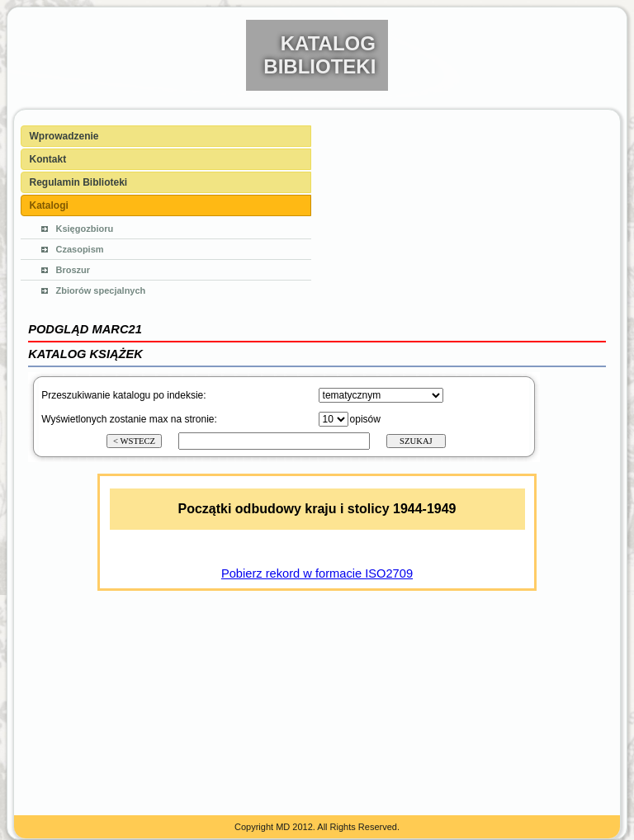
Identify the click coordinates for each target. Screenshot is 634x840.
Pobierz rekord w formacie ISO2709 (317, 573)
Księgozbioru (85, 229)
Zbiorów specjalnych (101, 290)
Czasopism (80, 249)
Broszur (73, 270)
